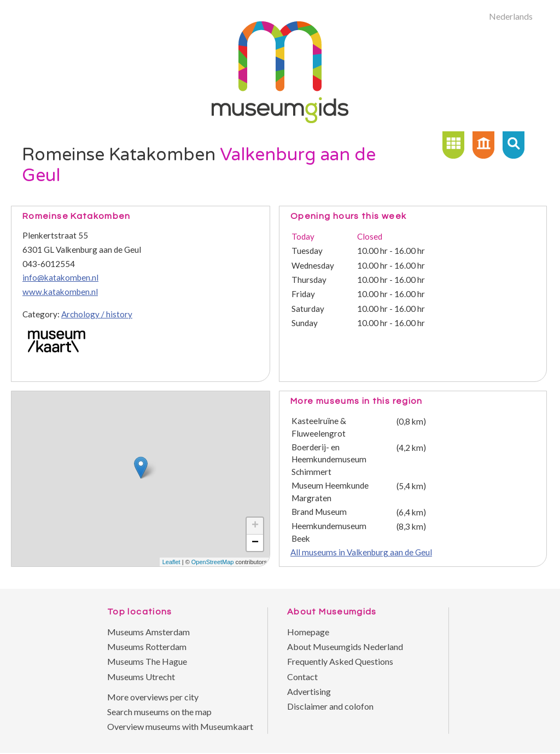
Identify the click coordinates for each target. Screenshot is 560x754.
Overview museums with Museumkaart (180, 726)
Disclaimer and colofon (330, 706)
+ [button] (255, 526)
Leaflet (171, 562)
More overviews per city (153, 697)
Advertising (309, 691)
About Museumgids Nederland (345, 646)
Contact (302, 677)
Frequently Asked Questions (340, 661)
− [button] (255, 543)
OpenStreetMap (213, 562)
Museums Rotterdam (147, 646)
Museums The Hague (147, 661)
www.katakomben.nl (60, 292)
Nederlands (511, 16)
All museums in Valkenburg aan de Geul (361, 552)
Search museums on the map (159, 712)
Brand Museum (319, 512)
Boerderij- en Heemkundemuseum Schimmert (329, 460)
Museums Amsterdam (148, 632)
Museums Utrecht (141, 677)
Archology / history (97, 314)
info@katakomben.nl (60, 277)
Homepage (308, 632)
